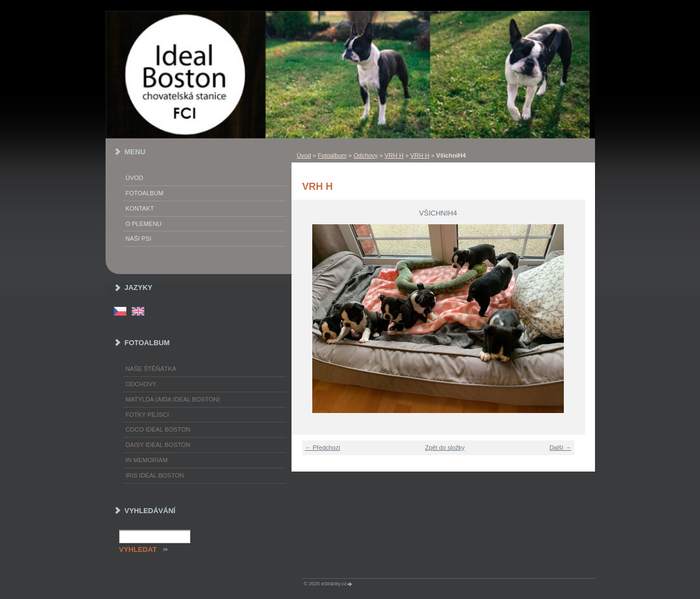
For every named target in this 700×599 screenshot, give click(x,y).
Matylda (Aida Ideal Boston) (173, 399)
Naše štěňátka (151, 369)
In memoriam (147, 460)
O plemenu (144, 224)
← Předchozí (323, 447)
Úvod (304, 155)
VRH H (394, 155)
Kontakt (140, 208)
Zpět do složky (445, 447)
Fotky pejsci (147, 415)
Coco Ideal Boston (158, 429)
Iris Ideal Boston (155, 475)
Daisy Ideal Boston (158, 445)
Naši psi (139, 239)
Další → (561, 447)
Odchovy (365, 155)
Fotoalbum (332, 155)
